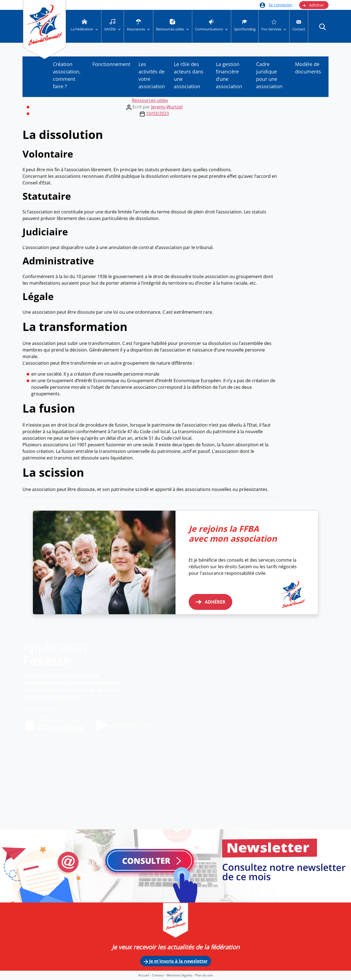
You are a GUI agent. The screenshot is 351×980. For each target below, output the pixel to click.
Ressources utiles (150, 100)
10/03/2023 (157, 113)
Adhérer (313, 5)
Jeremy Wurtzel (167, 107)
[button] (322, 27)
